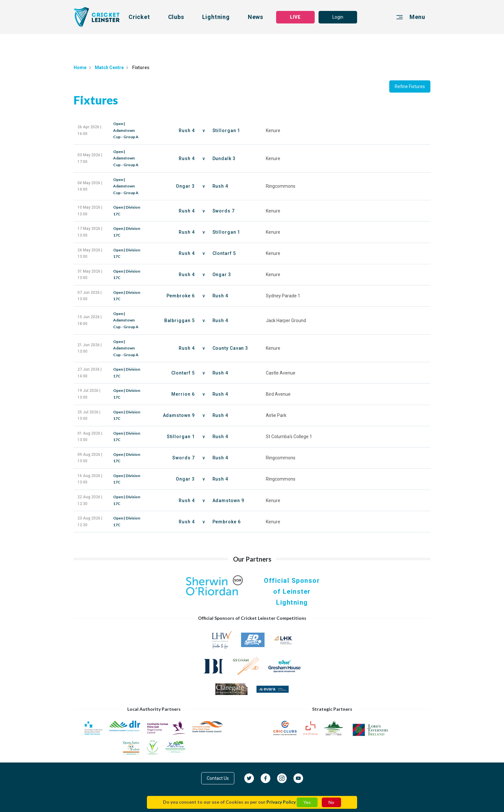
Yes (307, 802)
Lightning (216, 17)
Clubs (176, 17)
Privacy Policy (281, 802)
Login (338, 17)
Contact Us (218, 778)
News (256, 17)
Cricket (139, 17)
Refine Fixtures (410, 86)
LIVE (295, 17)
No (331, 802)
